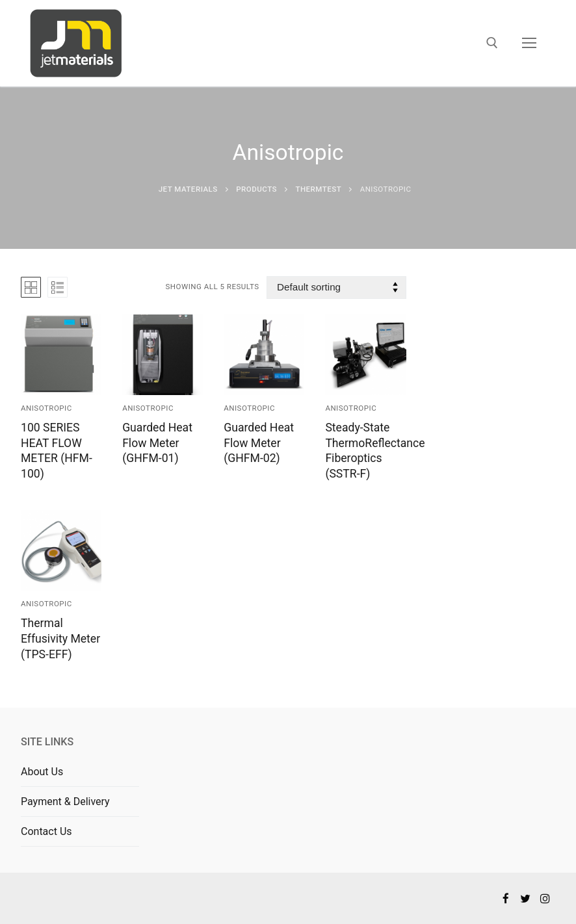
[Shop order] (336, 288)
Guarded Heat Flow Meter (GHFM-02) (259, 443)
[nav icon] (529, 44)
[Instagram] (545, 898)
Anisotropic (46, 408)
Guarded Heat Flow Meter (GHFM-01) (157, 443)
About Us (42, 772)
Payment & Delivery (65, 802)
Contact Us (46, 831)
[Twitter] (526, 898)
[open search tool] (492, 43)
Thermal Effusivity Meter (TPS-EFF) (60, 639)
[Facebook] (505, 898)
